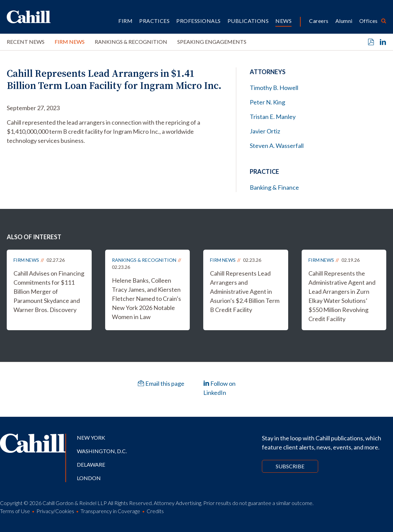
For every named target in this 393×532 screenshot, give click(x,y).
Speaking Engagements (212, 42)
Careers (319, 21)
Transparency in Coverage (110, 511)
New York (91, 437)
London (89, 478)
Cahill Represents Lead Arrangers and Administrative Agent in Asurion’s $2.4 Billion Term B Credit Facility (245, 291)
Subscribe (290, 466)
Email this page (161, 383)
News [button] (283, 21)
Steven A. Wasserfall (277, 146)
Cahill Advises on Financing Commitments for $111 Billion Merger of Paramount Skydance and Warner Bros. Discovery (49, 291)
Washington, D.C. (102, 451)
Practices (154, 21)
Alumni (344, 21)
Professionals (198, 21)
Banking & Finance (274, 187)
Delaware (91, 464)
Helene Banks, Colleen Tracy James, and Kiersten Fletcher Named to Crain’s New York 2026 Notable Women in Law (146, 299)
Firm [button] (125, 21)
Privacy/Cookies (55, 511)
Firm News (70, 42)
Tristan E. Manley (273, 117)
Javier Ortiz (265, 131)
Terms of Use (15, 511)
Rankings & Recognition (131, 42)
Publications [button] (248, 21)
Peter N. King (267, 102)
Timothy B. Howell (274, 88)
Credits (155, 511)
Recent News (26, 42)
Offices (369, 21)
